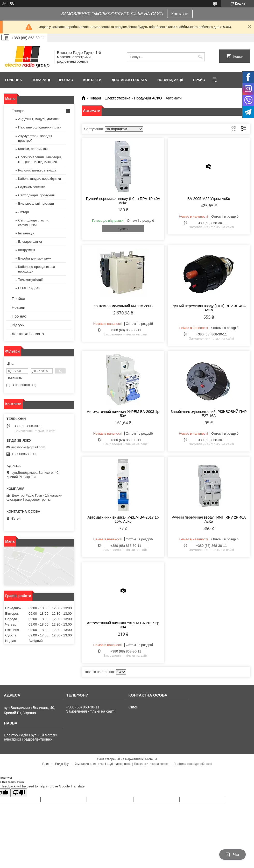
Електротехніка (118, 98)
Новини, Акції (170, 80)
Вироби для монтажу (34, 258)
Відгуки (18, 325)
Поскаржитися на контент (152, 764)
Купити (123, 229)
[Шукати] (200, 57)
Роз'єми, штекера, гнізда (37, 170)
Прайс (199, 80)
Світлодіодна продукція (36, 195)
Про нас (65, 80)
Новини (18, 307)
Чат (232, 855)
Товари (39, 80)
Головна (13, 80)
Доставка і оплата (129, 80)
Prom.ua (151, 759)
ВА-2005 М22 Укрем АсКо (209, 199)
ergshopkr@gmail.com (28, 447)
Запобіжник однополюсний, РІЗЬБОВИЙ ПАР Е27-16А (209, 414)
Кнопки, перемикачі (33, 149)
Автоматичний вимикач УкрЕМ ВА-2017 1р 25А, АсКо (123, 519)
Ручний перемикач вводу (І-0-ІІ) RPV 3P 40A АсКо (209, 308)
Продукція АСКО (148, 98)
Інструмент (27, 250)
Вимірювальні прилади (36, 203)
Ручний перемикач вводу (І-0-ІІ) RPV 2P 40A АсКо (209, 519)
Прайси (18, 299)
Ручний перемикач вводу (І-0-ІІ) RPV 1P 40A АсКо (123, 201)
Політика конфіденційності (193, 764)
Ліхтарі (23, 212)
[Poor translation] (19, 793)
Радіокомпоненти (32, 187)
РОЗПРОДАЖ (29, 288)
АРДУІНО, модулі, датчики (39, 119)
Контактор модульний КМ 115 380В (123, 306)
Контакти (180, 14)
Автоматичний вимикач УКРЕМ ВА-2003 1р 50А (123, 414)
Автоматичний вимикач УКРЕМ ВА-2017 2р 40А (123, 625)
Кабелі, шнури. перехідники (40, 179)
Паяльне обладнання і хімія (40, 127)
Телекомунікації (30, 280)
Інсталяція (26, 233)
